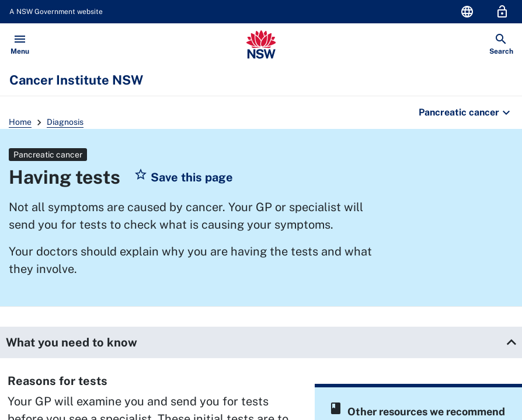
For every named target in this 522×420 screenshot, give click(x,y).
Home (20, 122)
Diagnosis (65, 122)
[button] (183, 177)
